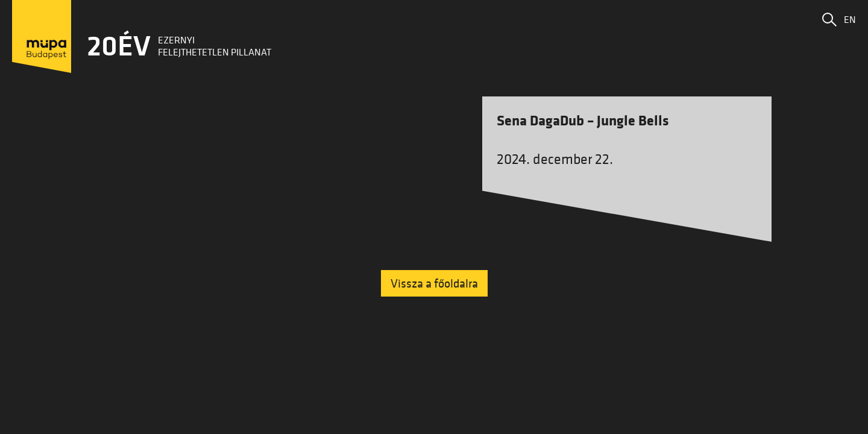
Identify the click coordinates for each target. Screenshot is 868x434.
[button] (829, 19)
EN (850, 19)
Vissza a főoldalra (434, 283)
